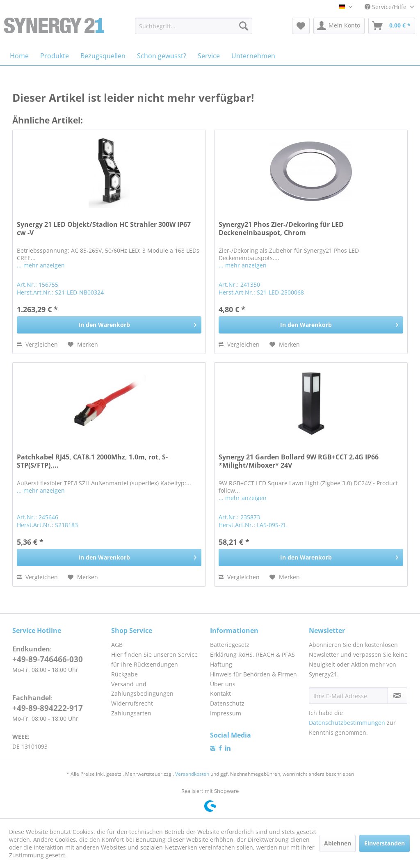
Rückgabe (124, 674)
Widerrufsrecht (132, 703)
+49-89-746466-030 (48, 659)
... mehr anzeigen (41, 265)
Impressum (226, 713)
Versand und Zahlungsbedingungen (142, 689)
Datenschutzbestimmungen (347, 723)
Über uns (223, 684)
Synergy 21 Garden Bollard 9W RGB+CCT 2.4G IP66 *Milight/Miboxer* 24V (299, 461)
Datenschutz (227, 703)
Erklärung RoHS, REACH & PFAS (252, 654)
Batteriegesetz (230, 645)
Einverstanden (385, 843)
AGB (117, 645)
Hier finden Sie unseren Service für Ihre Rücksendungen (154, 659)
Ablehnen (338, 843)
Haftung (221, 664)
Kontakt (220, 693)
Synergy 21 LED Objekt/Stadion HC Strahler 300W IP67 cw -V (104, 229)
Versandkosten (192, 774)
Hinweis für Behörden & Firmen (253, 674)
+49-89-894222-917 (48, 708)
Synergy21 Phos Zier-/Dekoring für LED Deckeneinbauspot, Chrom (281, 229)
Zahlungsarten (131, 713)
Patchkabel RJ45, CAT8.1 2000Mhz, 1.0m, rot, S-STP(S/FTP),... (92, 461)
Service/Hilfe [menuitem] (386, 7)
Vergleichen (37, 344)
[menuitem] (194, 26)
